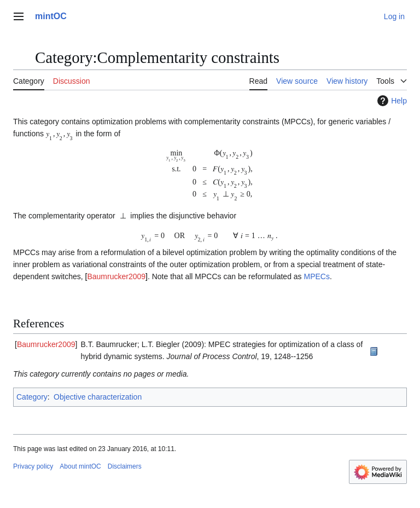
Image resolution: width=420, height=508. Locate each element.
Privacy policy (33, 466)
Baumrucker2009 (116, 276)
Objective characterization (98, 397)
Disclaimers (125, 466)
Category (32, 397)
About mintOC (80, 466)
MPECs (317, 276)
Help (391, 101)
